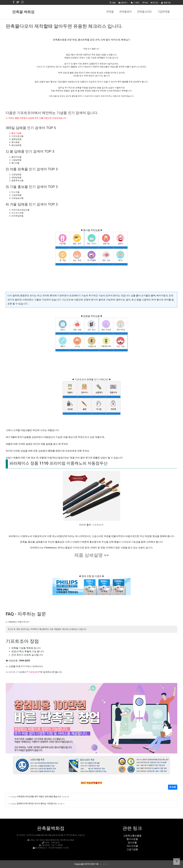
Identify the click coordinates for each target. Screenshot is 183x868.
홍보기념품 (16, 133)
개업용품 (66, 300)
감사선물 (132, 842)
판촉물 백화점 (23, 12)
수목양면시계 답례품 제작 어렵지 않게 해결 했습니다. (39, 796)
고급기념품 (132, 849)
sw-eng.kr (104, 864)
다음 (20, 672)
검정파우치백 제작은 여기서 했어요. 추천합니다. (37, 803)
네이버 (12, 672)
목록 (173, 787)
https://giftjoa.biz (34, 666)
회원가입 (166, 3)
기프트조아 (98, 525)
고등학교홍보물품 (132, 836)
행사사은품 (132, 839)
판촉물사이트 (145, 12)
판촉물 (110, 12)
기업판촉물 (164, 12)
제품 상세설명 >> (91, 555)
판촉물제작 (125, 12)
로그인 (154, 3)
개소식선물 (132, 846)
